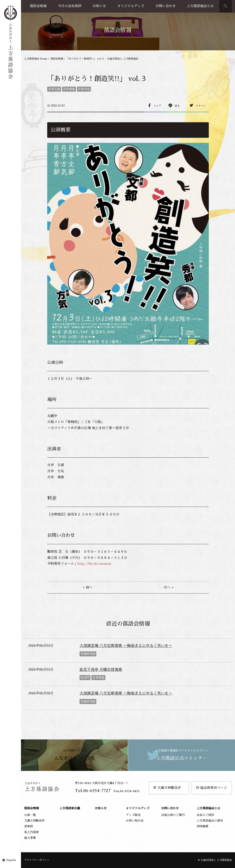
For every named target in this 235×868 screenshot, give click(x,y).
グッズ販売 (133, 815)
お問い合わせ (166, 6)
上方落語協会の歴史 (210, 821)
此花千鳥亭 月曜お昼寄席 (101, 670)
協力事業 (30, 838)
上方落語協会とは (200, 6)
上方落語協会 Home (36, 59)
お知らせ (99, 6)
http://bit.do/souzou (94, 564)
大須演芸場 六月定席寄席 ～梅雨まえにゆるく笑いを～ (126, 646)
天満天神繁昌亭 (167, 788)
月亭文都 (54, 89)
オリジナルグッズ (131, 6)
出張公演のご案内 (173, 815)
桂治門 (85, 678)
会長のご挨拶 (205, 815)
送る (177, 106)
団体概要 (202, 826)
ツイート (201, 106)
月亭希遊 (98, 678)
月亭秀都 (69, 89)
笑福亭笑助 (88, 654)
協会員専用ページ (211, 788)
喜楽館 (29, 826)
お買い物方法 (135, 821)
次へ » (168, 587)
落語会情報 (38, 6)
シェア (157, 106)
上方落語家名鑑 (70, 808)
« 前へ (88, 587)
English (11, 860)
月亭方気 (84, 89)
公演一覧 (30, 815)
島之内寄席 (31, 832)
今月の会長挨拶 (70, 6)
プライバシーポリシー (37, 860)
